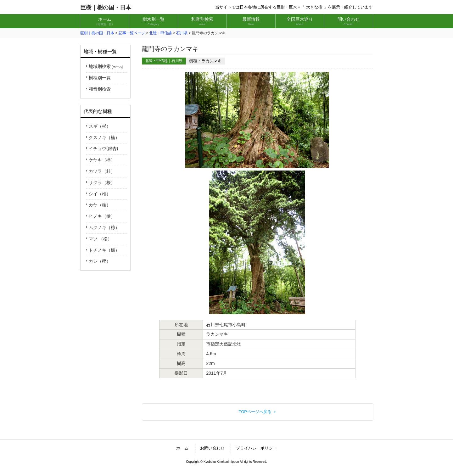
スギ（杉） (100, 126)
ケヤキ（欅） (102, 160)
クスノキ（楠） (104, 137)
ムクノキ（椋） (104, 227)
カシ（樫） (100, 261)
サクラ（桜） (102, 182)
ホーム (182, 448)
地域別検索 (106, 66)
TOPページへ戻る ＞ (257, 412)
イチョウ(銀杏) (103, 148)
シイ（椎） (100, 194)
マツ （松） (100, 239)
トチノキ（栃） (104, 250)
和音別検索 (100, 89)
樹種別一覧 (100, 78)
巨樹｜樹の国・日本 (106, 8)
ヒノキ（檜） (102, 216)
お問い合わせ (212, 448)
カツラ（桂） (102, 171)
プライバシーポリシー (256, 448)
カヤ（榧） (100, 205)
